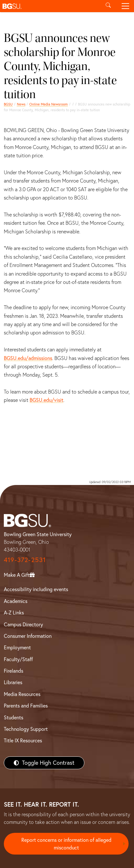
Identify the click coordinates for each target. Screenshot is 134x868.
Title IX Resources (23, 740)
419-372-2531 (25, 560)
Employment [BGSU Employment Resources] (17, 647)
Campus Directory (23, 624)
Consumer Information (28, 636)
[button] (50, 6)
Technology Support (26, 729)
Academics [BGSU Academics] (16, 601)
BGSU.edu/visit (46, 400)
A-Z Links (14, 613)
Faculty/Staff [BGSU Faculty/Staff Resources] (18, 659)
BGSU (8, 104)
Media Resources (22, 694)
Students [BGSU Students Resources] (14, 717)
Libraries (13, 682)
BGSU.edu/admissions (28, 358)
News (21, 104)
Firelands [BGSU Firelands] (14, 671)
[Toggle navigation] (125, 6)
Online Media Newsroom (49, 104)
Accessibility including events (36, 589)
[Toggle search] (108, 6)
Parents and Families (26, 706)
